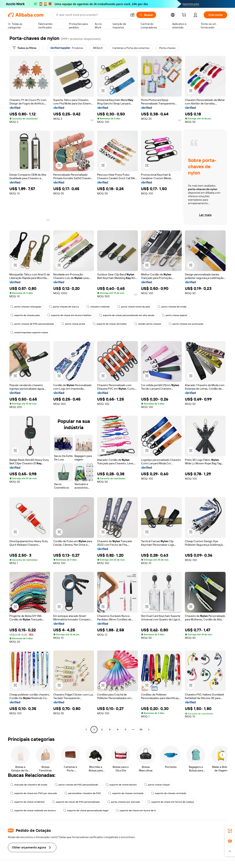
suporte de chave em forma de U (136, 810)
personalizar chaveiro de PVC (83, 793)
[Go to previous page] (86, 730)
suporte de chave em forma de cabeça (171, 802)
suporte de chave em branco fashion (69, 315)
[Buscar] (146, 15)
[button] (132, 15)
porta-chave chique (157, 785)
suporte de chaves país (25, 315)
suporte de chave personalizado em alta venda (127, 315)
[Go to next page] (149, 730)
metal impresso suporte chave (29, 332)
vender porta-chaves (148, 324)
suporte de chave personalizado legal (86, 810)
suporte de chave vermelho (110, 324)
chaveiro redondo (98, 307)
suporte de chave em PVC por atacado (34, 793)
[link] (230, 831)
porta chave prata (73, 324)
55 (141, 730)
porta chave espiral (174, 315)
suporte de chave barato (121, 785)
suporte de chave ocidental (27, 802)
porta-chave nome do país (134, 307)
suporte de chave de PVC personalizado (76, 802)
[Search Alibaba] (91, 15)
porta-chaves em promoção (186, 324)
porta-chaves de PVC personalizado (32, 324)
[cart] (185, 15)
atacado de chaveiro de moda (29, 785)
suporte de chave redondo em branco (33, 810)
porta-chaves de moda (172, 307)
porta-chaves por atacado (124, 802)
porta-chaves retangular (26, 307)
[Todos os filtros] (25, 48)
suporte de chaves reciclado (126, 793)
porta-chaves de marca (64, 307)
